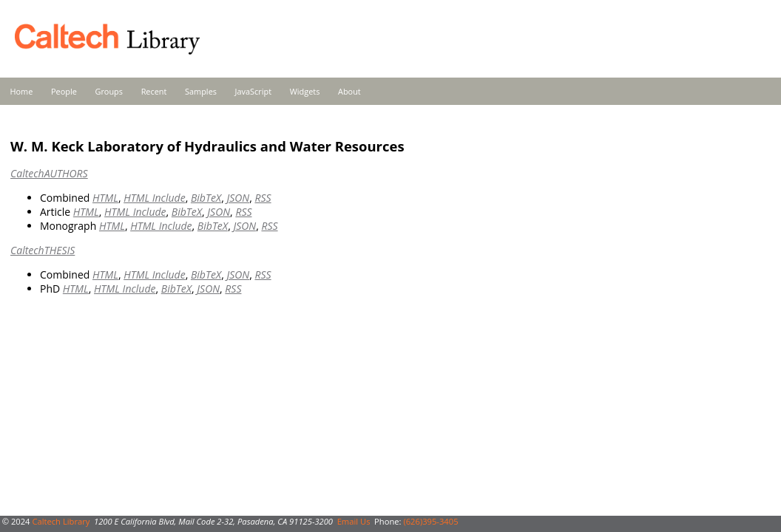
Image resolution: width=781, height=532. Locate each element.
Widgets (305, 91)
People (64, 91)
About (349, 91)
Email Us (354, 521)
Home (22, 91)
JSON (238, 198)
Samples (201, 91)
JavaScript (253, 91)
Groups (109, 91)
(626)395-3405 (430, 521)
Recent (154, 91)
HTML (105, 198)
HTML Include (154, 198)
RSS (263, 198)
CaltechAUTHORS (49, 173)
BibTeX (206, 198)
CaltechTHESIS (43, 250)
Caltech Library (61, 521)
